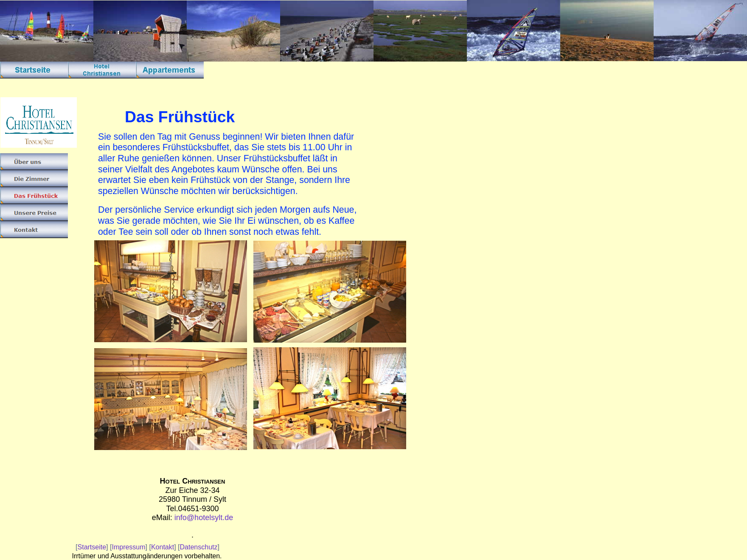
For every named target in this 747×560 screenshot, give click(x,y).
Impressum (128, 547)
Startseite (92, 547)
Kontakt (163, 547)
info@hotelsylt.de (204, 518)
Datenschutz (199, 547)
